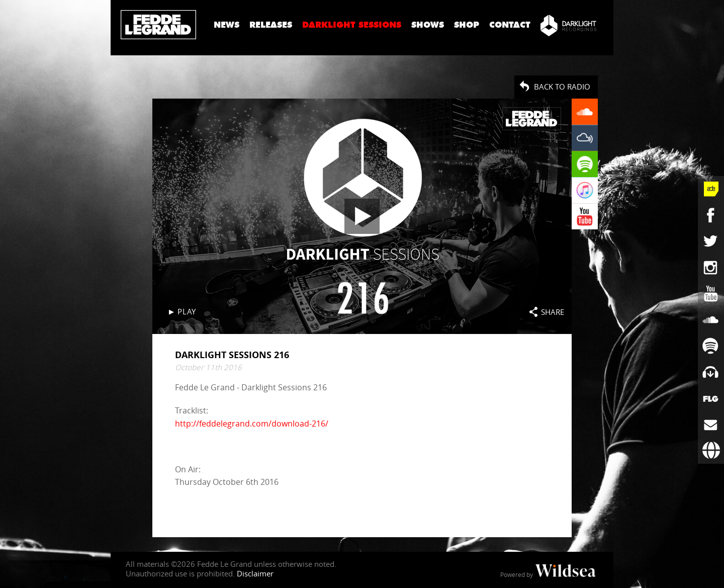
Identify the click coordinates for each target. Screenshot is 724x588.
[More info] (711, 398)
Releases (271, 25)
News (227, 25)
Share (553, 312)
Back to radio (562, 87)
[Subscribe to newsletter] (711, 425)
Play (187, 311)
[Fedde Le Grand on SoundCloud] (711, 320)
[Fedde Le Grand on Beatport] (711, 372)
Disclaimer (255, 573)
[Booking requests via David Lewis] (711, 451)
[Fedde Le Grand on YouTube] (711, 294)
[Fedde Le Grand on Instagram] (711, 268)
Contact (510, 25)
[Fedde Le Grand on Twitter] (711, 241)
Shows (428, 25)
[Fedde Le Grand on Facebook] (711, 215)
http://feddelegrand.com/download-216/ (252, 423)
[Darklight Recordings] (568, 25)
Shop (467, 25)
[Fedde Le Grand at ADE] (711, 189)
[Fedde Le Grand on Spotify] (711, 346)
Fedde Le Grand (158, 25)
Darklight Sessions (352, 25)
